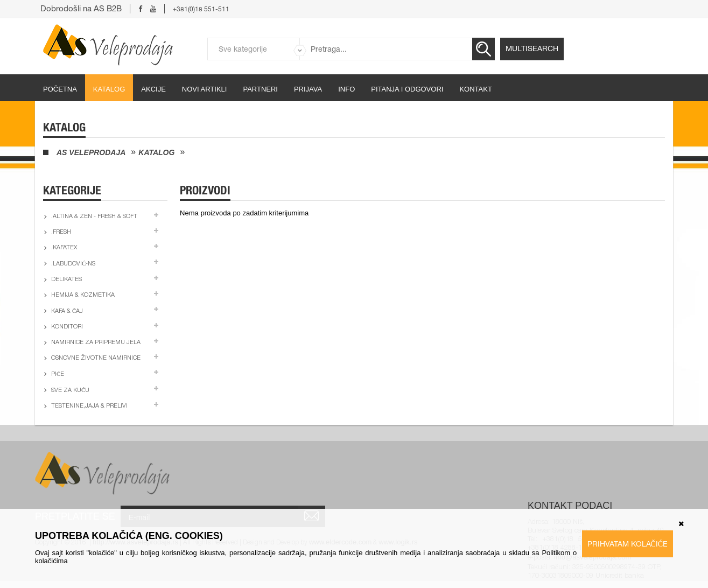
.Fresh (61, 232)
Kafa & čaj (67, 311)
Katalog (109, 89)
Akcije (153, 89)
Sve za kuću (70, 391)
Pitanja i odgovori (407, 89)
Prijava (308, 89)
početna (60, 89)
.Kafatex (64, 248)
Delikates (66, 280)
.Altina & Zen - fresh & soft (94, 217)
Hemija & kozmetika (83, 295)
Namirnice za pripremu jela (96, 343)
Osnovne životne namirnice (96, 358)
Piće (58, 374)
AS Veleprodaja (91, 152)
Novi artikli (205, 89)
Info (346, 89)
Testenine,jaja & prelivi (89, 406)
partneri (260, 89)
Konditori (67, 327)
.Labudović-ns (73, 264)
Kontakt (475, 89)
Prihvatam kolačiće (628, 544)
